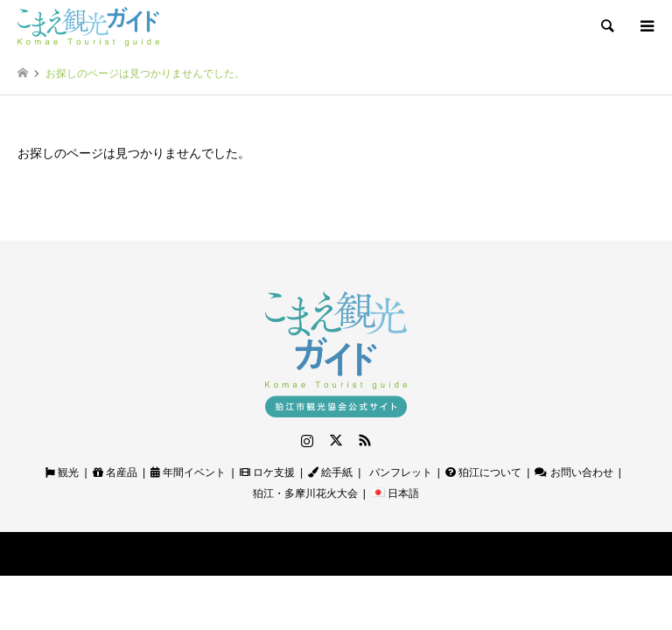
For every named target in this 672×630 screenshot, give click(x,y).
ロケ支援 (267, 472)
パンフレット (399, 472)
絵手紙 (330, 472)
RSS (365, 440)
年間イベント (188, 472)
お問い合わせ (574, 472)
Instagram (307, 440)
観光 (62, 472)
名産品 (115, 472)
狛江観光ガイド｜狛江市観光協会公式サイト (298, 553)
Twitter (336, 440)
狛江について (483, 472)
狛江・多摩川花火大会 (305, 493)
